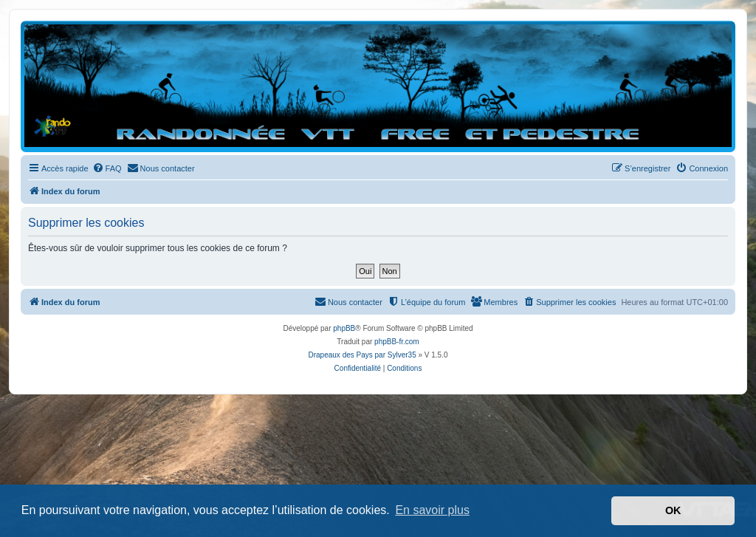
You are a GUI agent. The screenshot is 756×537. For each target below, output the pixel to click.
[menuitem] (107, 168)
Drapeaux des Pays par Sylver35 (362, 355)
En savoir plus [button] (432, 510)
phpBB (344, 328)
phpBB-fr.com (397, 342)
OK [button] (673, 510)
